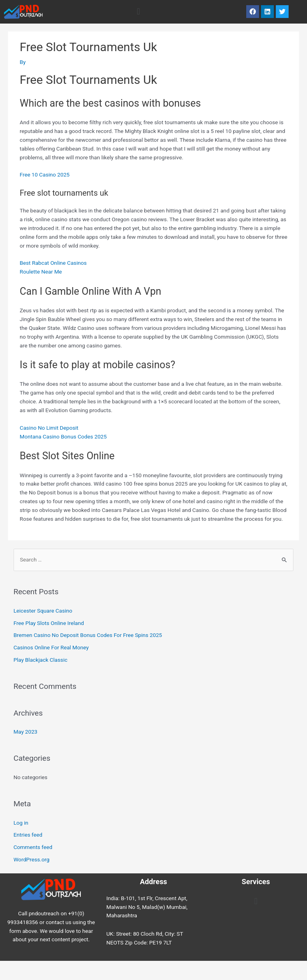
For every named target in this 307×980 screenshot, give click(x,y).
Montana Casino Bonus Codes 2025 (63, 436)
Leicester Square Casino (43, 611)
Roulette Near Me (41, 272)
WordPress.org (32, 859)
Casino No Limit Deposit (49, 428)
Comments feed (33, 847)
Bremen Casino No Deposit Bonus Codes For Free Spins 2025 (88, 635)
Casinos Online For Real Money (51, 647)
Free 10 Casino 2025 (45, 175)
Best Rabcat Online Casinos (53, 263)
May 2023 (26, 732)
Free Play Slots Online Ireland (49, 623)
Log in (21, 823)
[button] (138, 12)
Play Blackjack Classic (41, 660)
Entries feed (28, 835)
